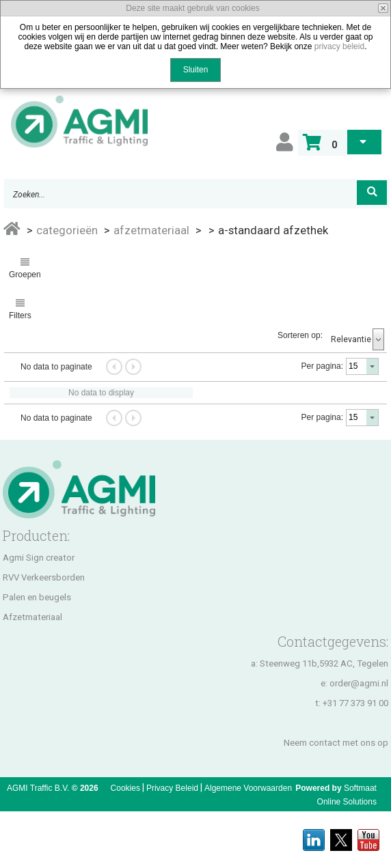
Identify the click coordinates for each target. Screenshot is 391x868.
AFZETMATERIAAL (151, 230)
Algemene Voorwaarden (248, 788)
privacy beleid (339, 46)
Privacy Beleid (172, 788)
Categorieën (67, 230)
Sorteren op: (300, 335)
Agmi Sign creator (39, 558)
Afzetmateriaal (32, 617)
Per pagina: (322, 366)
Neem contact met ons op (336, 743)
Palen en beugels (37, 597)
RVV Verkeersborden (44, 577)
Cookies (125, 788)
